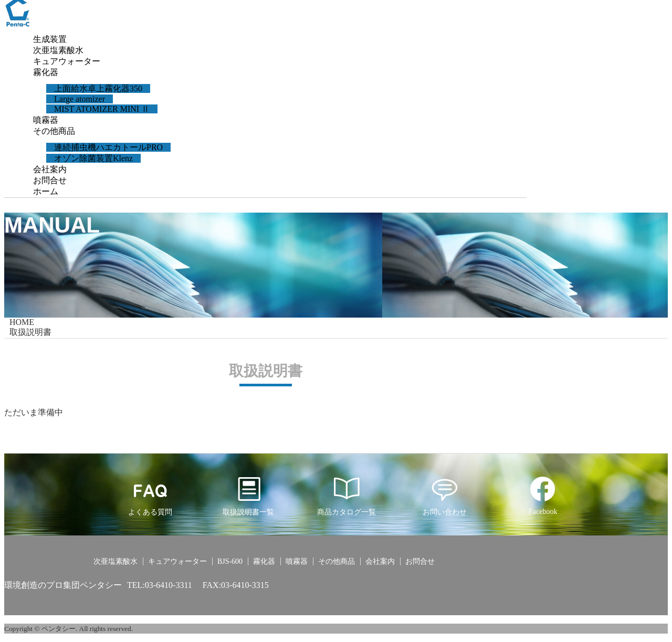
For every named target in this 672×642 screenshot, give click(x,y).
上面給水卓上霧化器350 (98, 88)
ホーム (46, 191)
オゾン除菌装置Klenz (93, 158)
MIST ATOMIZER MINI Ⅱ (102, 109)
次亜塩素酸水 (58, 50)
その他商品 (54, 131)
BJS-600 (230, 561)
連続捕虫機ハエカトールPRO (108, 147)
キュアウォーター (67, 61)
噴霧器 (46, 120)
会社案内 (50, 169)
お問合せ (50, 180)
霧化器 (46, 72)
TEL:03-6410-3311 (160, 585)
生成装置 (50, 39)
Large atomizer (80, 99)
